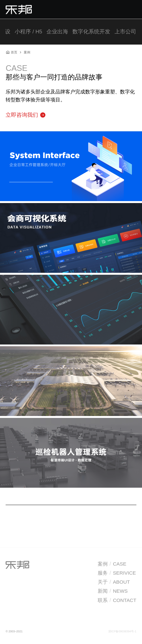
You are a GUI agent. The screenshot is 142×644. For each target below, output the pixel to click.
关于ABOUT (114, 583)
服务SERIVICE (117, 573)
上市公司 (125, 32)
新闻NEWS (113, 592)
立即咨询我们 (26, 115)
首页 (11, 52)
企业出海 (57, 32)
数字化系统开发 (91, 32)
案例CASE (112, 564)
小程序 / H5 (28, 32)
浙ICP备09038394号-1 (122, 632)
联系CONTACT (117, 601)
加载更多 (71, 519)
